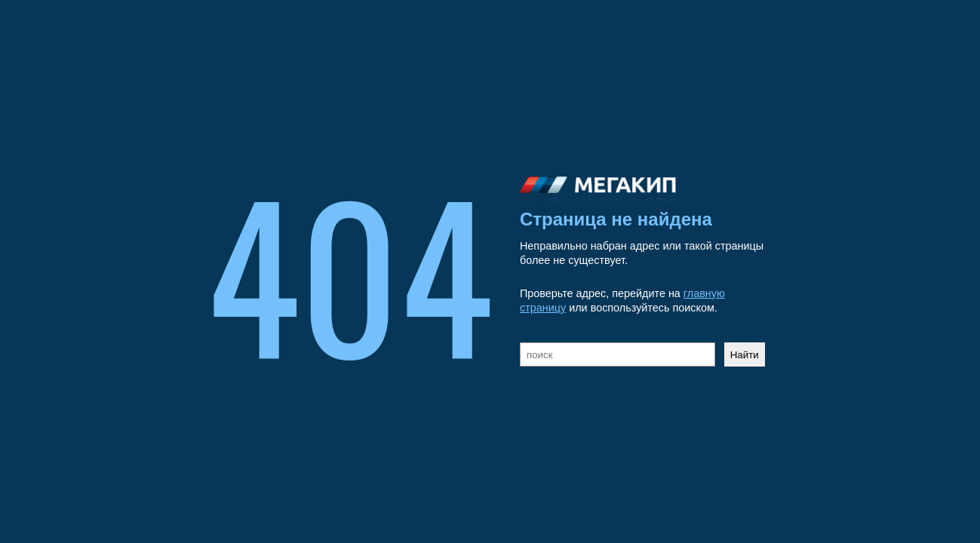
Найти (745, 355)
